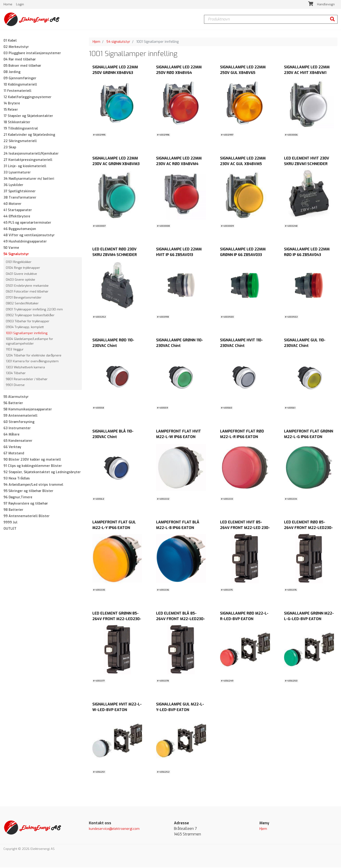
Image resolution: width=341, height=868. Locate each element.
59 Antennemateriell (20, 416)
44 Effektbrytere (17, 217)
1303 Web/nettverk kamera (25, 368)
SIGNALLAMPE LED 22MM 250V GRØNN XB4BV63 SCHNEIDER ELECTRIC (115, 73)
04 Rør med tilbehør (20, 60)
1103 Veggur (15, 350)
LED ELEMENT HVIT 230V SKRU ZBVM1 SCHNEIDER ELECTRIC (307, 164)
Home (8, 5)
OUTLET (10, 529)
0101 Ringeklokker (19, 262)
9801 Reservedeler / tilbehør (27, 380)
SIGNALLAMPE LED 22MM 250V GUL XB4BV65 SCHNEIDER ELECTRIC (243, 73)
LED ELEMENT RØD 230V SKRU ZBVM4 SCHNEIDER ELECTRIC (115, 255)
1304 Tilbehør (16, 374)
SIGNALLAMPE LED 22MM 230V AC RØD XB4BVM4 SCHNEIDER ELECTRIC (179, 164)
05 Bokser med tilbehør (22, 66)
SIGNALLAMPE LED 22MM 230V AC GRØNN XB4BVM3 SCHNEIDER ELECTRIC (116, 164)
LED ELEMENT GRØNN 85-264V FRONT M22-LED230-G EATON (117, 619)
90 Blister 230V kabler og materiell (32, 460)
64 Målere (12, 435)
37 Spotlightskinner (20, 192)
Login (20, 5)
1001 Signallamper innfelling (27, 334)
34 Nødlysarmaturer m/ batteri (29, 179)
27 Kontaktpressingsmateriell (28, 160)
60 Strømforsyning (19, 422)
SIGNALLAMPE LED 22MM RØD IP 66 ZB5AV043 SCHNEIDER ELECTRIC (307, 255)
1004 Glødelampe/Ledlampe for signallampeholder (29, 342)
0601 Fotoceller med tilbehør (27, 292)
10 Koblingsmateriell (20, 85)
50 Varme (11, 248)
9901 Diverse (15, 386)
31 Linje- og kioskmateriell (25, 167)
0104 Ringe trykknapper (23, 268)
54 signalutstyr (118, 42)
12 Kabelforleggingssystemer (27, 98)
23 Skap (10, 148)
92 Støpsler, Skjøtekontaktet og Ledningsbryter (42, 473)
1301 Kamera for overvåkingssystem (32, 362)
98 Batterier (13, 510)
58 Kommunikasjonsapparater (28, 410)
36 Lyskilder (13, 185)
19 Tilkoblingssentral (21, 129)
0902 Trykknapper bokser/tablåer (30, 316)
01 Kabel (10, 41)
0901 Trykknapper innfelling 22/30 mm (34, 310)
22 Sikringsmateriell (20, 141)
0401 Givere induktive (21, 274)
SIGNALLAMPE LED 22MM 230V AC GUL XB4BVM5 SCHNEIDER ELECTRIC (243, 164)
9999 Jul (10, 523)
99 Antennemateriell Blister (27, 517)
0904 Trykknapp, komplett (25, 328)
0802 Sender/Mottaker (22, 304)
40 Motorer (12, 204)
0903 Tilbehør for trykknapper (28, 322)
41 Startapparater (18, 211)
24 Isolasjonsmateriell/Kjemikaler (31, 154)
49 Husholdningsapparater (25, 242)
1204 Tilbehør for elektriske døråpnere (34, 356)
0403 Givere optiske (20, 280)
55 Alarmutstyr (16, 397)
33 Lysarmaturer (17, 173)
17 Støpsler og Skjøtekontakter (28, 116)
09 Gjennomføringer (20, 79)
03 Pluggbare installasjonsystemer (32, 54)
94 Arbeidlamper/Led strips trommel (33, 485)
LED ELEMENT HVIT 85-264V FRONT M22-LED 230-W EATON (245, 528)
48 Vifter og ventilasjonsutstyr (29, 236)
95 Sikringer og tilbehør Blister (28, 491)
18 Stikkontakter (17, 123)
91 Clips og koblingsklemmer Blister (33, 466)
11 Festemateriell (17, 91)
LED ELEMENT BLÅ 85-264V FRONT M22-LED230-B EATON (181, 619)
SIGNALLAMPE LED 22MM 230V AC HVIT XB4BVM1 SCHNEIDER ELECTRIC (307, 73)
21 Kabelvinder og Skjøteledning (29, 135)
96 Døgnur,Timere (18, 498)
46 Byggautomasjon (20, 229)
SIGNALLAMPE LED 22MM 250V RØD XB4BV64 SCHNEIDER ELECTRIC (179, 73)
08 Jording (12, 72)
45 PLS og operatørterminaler (27, 223)
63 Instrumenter (17, 429)
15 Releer (11, 110)
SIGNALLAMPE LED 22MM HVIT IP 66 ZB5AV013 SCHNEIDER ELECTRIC (179, 255)
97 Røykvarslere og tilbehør (26, 504)
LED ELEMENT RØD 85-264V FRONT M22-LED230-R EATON (308, 528)
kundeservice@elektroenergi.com (114, 830)
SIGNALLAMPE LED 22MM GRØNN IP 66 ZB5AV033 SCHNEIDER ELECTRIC (243, 255)
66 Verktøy (12, 447)
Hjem (96, 42)
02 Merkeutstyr (16, 47)
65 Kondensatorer (18, 441)
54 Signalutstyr (16, 254)
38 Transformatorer (20, 198)
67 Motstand (14, 454)
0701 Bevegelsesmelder (24, 298)
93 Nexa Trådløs (17, 479)
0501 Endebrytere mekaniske (27, 286)
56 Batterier (13, 404)
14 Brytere (12, 104)
